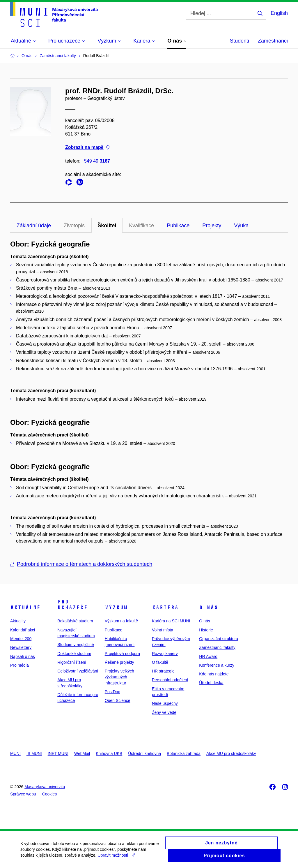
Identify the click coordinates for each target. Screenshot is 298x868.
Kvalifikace (141, 226)
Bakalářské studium (75, 621)
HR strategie (163, 671)
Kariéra (165, 608)
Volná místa (163, 630)
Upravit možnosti (116, 858)
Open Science (118, 700)
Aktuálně (25, 608)
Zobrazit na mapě (87, 148)
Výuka (241, 226)
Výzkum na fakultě (121, 621)
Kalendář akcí (23, 630)
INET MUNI (58, 753)
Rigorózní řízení (72, 662)
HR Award (208, 656)
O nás (209, 608)
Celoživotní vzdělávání (78, 671)
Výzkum (116, 608)
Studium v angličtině (76, 645)
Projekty (212, 226)
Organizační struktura (219, 639)
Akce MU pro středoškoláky (231, 753)
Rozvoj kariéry (165, 654)
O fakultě (160, 662)
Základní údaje (34, 226)
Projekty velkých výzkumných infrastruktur (119, 677)
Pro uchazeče (72, 605)
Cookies (50, 794)
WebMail (82, 753)
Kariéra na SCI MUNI (171, 621)
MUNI (15, 753)
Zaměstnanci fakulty (217, 647)
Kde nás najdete (214, 674)
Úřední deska (211, 683)
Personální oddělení (170, 680)
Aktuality (18, 621)
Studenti (240, 41)
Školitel (107, 226)
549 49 (97, 161)
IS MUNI (34, 753)
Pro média (19, 665)
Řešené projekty (119, 662)
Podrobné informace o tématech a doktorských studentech (81, 564)
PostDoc (112, 692)
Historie (206, 630)
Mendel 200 (21, 639)
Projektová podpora (122, 654)
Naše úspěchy (165, 703)
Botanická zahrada (184, 753)
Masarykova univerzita (45, 787)
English (279, 13)
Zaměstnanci (273, 41)
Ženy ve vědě (164, 712)
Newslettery (21, 647)
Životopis (74, 226)
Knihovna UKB (109, 753)
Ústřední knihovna (144, 753)
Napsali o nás (23, 656)
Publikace (178, 226)
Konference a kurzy (217, 665)
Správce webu (23, 794)
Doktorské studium (74, 654)
